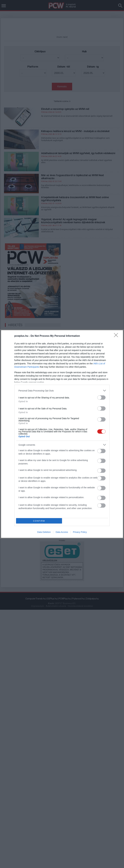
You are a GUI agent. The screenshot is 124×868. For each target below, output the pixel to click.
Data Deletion (44, 532)
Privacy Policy (80, 532)
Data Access (62, 532)
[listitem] (62, 391)
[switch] (101, 398)
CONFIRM (39, 521)
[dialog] (62, 434)
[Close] (117, 336)
